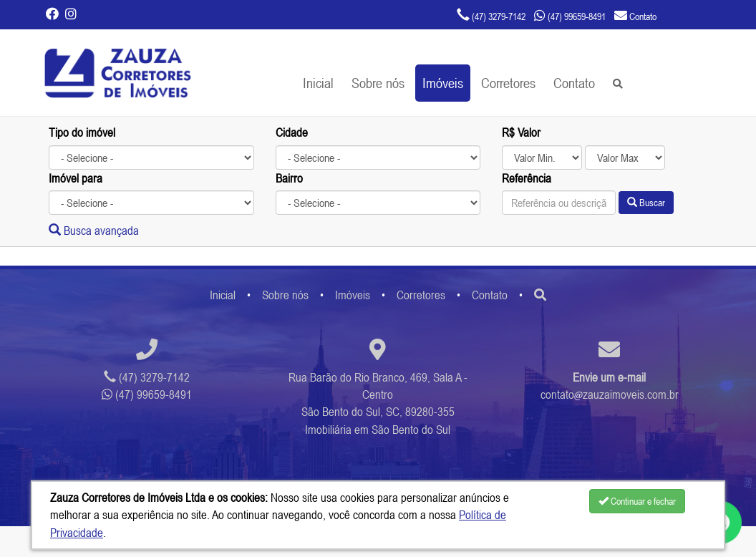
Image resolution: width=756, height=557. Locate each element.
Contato (574, 83)
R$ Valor (521, 132)
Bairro (289, 178)
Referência (527, 178)
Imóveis (443, 83)
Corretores (508, 83)
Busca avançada (94, 231)
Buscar (646, 203)
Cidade (292, 132)
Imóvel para (76, 178)
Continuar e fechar (637, 501)
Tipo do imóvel (82, 132)
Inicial (318, 83)
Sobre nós (378, 83)
